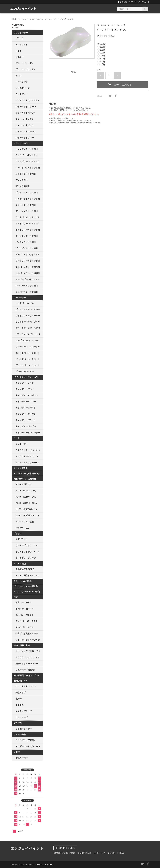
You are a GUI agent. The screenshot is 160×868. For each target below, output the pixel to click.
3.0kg (103, 59)
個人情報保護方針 (85, 853)
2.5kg (103, 56)
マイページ (135, 2)
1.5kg (103, 50)
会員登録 (123, 2)
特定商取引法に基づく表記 (64, 853)
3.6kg (103, 61)
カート (147, 2)
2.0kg (103, 53)
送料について (100, 853)
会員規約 (111, 853)
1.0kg (103, 47)
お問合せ (121, 853)
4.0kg (103, 64)
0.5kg (103, 44)
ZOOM (74, 72)
